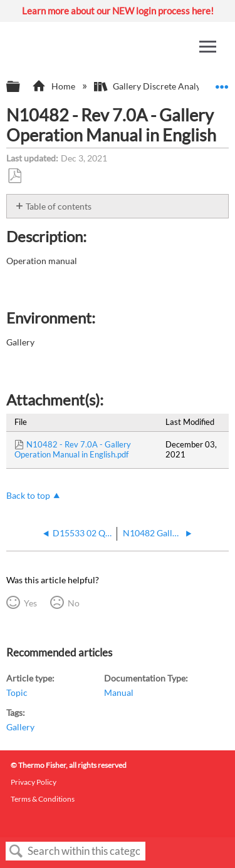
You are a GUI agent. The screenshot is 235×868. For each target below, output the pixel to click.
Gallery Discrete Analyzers (156, 86)
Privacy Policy (34, 782)
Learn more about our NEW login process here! (118, 11)
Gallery (20, 727)
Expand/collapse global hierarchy (21, 87)
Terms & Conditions (43, 799)
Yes (30, 603)
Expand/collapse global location (222, 83)
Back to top (28, 495)
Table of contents (59, 206)
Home (54, 86)
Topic (17, 692)
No (74, 603)
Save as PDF (14, 176)
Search (16, 851)
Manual (119, 692)
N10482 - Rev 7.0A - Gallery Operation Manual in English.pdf (73, 449)
